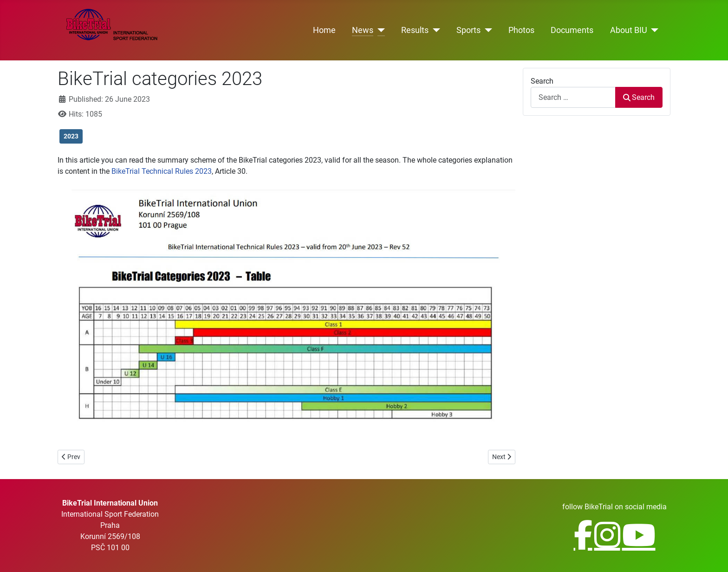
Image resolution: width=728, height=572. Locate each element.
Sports (468, 30)
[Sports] (486, 30)
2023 (71, 136)
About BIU (629, 30)
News (363, 30)
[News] (379, 30)
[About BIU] (653, 30)
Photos (521, 30)
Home (324, 30)
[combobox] (573, 97)
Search (542, 81)
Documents (572, 30)
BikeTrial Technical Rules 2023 (162, 171)
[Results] (434, 30)
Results (415, 30)
